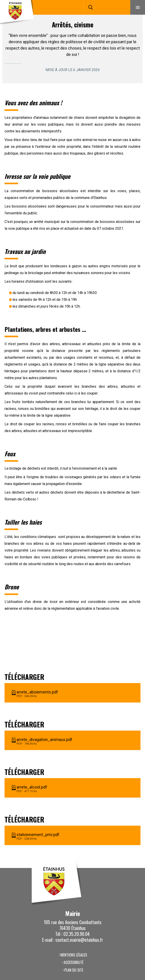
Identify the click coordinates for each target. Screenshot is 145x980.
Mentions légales (74, 955)
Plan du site (74, 970)
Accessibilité (74, 962)
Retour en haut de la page (135, 868)
